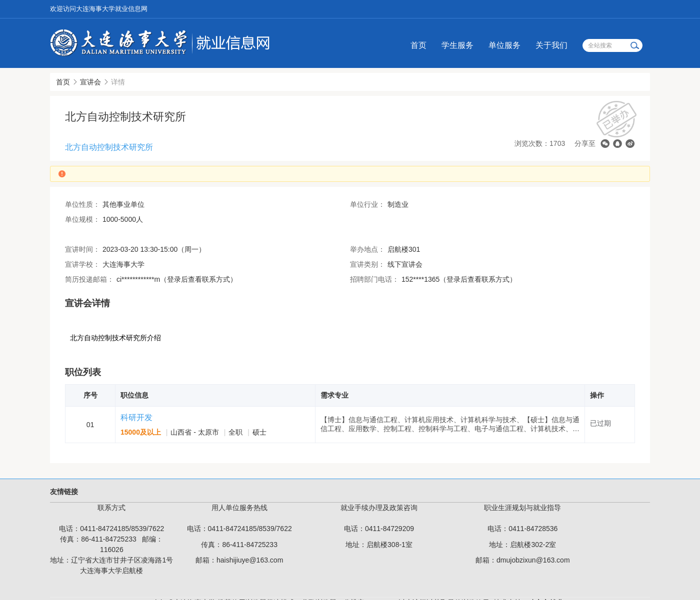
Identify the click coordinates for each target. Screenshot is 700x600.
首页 (418, 45)
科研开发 (136, 417)
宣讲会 (90, 82)
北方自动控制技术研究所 (109, 147)
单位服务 (504, 45)
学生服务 (457, 45)
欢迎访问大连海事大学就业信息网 (99, 9)
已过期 (600, 423)
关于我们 (551, 45)
